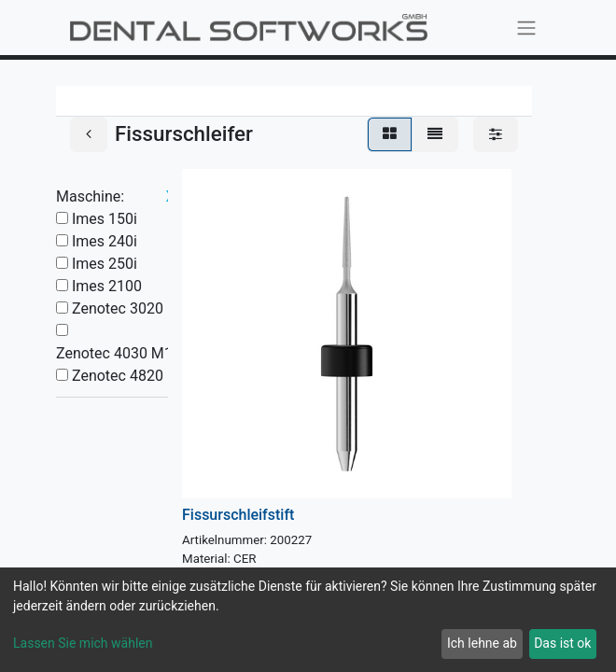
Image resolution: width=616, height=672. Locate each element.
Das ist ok (562, 643)
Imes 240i (105, 241)
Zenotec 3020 (118, 308)
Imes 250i (105, 264)
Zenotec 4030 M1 (114, 353)
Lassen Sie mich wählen (83, 643)
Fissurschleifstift (238, 515)
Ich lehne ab (482, 643)
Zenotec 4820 (118, 376)
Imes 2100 (107, 286)
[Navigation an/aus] (526, 28)
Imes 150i (105, 219)
